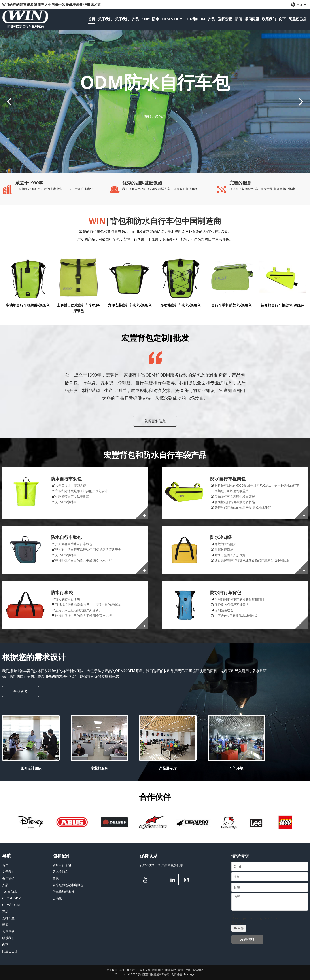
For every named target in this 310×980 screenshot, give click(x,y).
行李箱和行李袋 (63, 892)
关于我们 (105, 19)
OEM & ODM (172, 19)
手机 (188, 970)
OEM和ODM (195, 19)
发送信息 (247, 939)
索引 (181, 970)
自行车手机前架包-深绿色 (231, 305)
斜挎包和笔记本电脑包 (68, 885)
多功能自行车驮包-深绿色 (180, 305)
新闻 (238, 19)
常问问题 (252, 19)
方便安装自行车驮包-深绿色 (130, 305)
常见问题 (145, 970)
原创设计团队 (31, 768)
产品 (136, 19)
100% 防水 (151, 19)
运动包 (57, 898)
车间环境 (236, 768)
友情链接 (177, 974)
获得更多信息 (155, 421)
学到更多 (21, 692)
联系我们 (269, 19)
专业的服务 (99, 768)
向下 (282, 19)
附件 (239, 928)
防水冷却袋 (60, 872)
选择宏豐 (225, 19)
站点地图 (198, 970)
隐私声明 (158, 970)
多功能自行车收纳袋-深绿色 (28, 305)
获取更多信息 (155, 116)
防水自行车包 (62, 865)
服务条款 (170, 970)
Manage (189, 974)
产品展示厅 (168, 768)
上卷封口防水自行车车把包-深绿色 (79, 308)
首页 (92, 19)
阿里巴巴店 (298, 19)
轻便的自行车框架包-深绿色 (282, 305)
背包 (56, 878)
